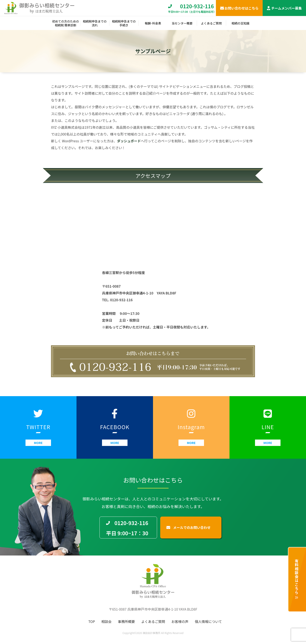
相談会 (106, 621)
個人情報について (208, 621)
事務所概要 (126, 621)
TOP (92, 621)
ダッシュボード (129, 141)
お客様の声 (180, 621)
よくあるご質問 (153, 621)
